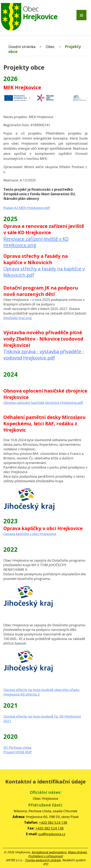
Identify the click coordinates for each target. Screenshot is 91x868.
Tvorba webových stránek (43, 860)
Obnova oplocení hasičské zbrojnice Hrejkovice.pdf (43, 403)
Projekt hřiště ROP (18, 752)
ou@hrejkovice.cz (52, 834)
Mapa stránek (77, 852)
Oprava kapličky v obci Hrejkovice (30, 534)
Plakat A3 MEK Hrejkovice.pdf (27, 208)
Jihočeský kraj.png (18, 318)
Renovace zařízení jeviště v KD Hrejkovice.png (36, 242)
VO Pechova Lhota (17, 747)
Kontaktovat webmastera (49, 852)
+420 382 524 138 (53, 822)
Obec (50, 47)
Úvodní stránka (22, 47)
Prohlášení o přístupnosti (45, 856)
